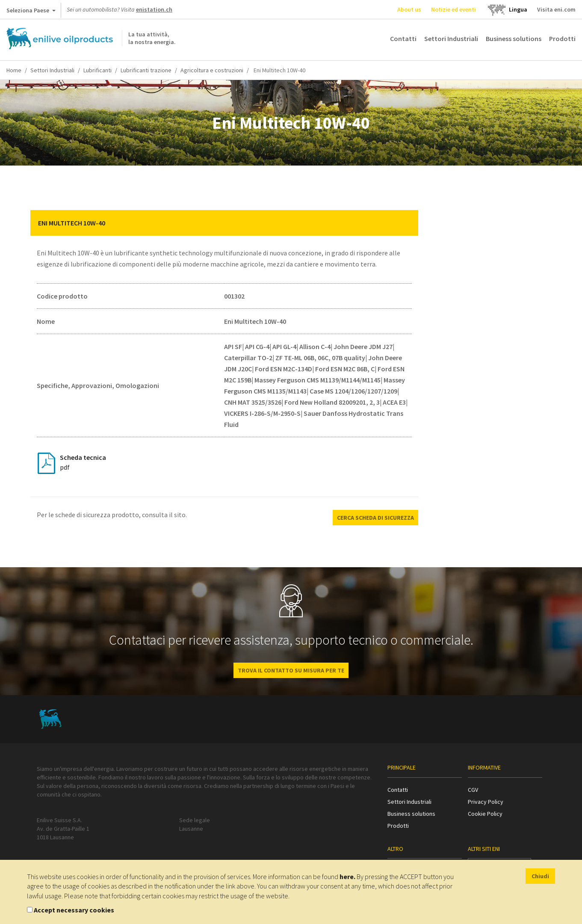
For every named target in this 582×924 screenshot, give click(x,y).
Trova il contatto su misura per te (291, 670)
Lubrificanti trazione (146, 70)
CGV (473, 790)
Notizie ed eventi (453, 9)
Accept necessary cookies (74, 910)
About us (409, 9)
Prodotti (562, 38)
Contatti (403, 38)
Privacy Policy (486, 802)
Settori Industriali (451, 38)
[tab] (225, 223)
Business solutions (514, 38)
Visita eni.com (556, 9)
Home (14, 70)
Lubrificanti (97, 70)
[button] (405, 223)
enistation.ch (154, 9)
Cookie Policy (485, 814)
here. (347, 877)
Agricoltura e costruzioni (212, 70)
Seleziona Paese (31, 12)
